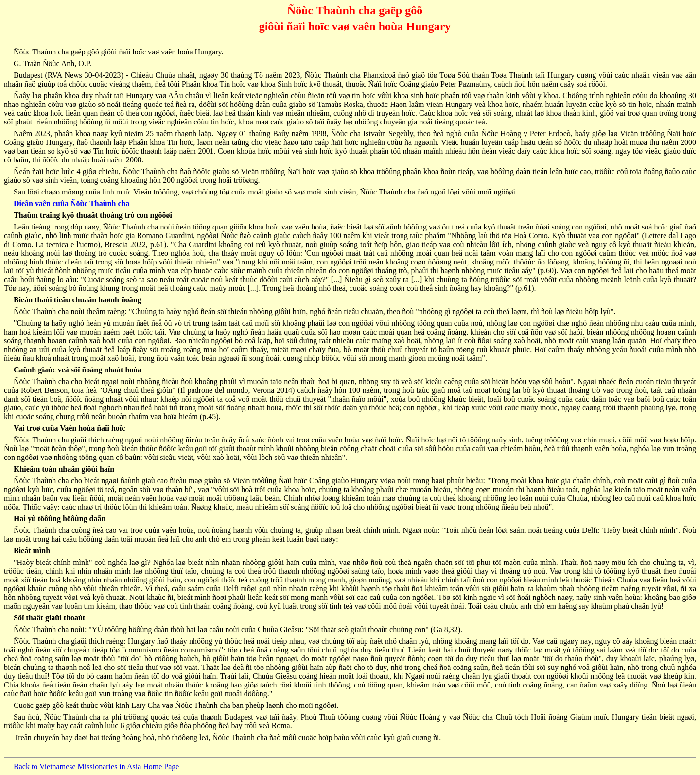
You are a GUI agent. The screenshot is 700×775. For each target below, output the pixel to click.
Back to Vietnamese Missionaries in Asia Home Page (96, 766)
